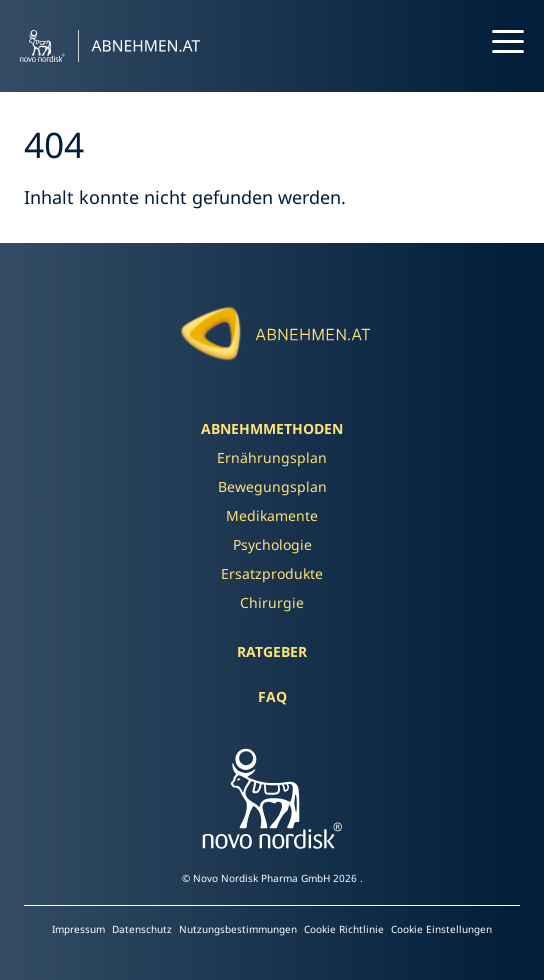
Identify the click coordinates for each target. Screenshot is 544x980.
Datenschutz (143, 929)
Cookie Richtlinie (345, 929)
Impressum (80, 929)
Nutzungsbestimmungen (239, 929)
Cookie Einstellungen (441, 929)
